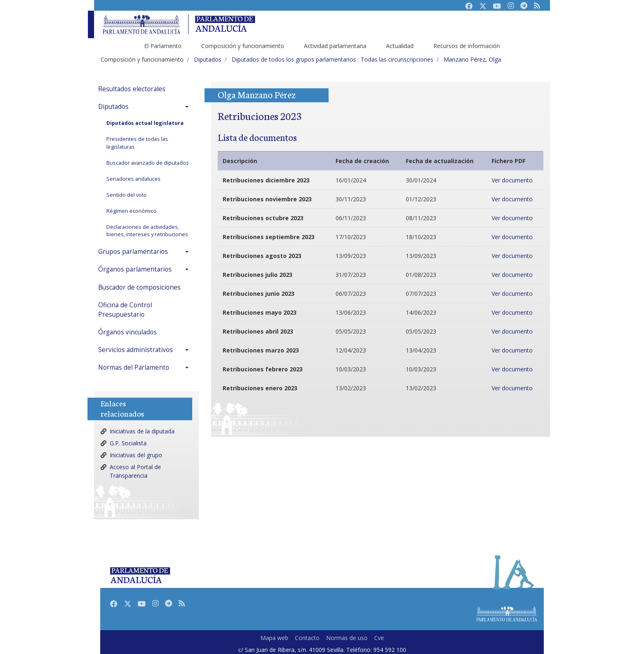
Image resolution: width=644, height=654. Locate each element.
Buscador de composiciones (139, 287)
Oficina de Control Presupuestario (125, 310)
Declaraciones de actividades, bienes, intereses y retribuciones (147, 231)
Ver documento (512, 180)
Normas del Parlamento (134, 367)
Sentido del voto (126, 195)
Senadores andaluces (133, 179)
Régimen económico (131, 211)
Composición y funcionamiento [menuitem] (243, 46)
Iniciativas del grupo (136, 455)
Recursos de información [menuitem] (467, 46)
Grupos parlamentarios (133, 252)
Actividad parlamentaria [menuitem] (335, 46)
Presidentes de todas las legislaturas (137, 143)
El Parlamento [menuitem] (163, 46)
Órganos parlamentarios (135, 269)
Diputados (113, 107)
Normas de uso (347, 638)
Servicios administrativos (136, 350)
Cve (379, 638)
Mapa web (274, 638)
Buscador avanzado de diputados (148, 163)
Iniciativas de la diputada (142, 431)
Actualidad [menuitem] (400, 46)
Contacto (307, 638)
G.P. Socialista (128, 443)
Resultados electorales (132, 89)
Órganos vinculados (128, 332)
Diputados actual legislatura (145, 123)
